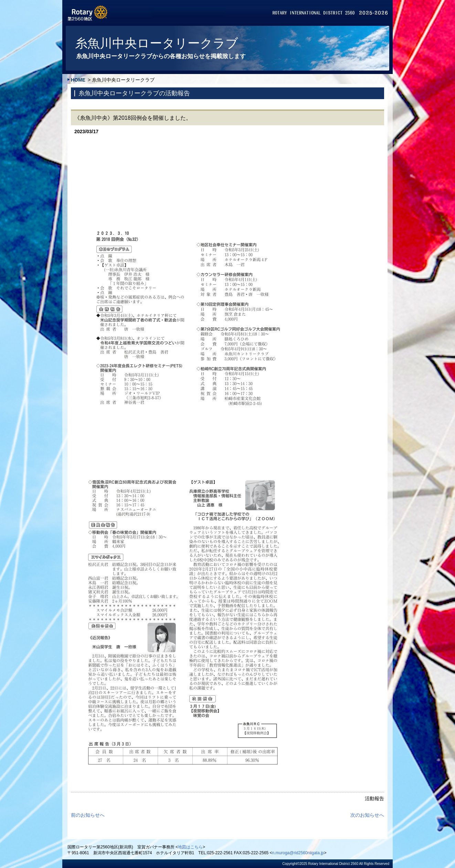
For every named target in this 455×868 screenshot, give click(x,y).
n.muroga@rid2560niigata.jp (298, 853)
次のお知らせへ (367, 815)
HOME (78, 80)
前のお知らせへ (88, 815)
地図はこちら (190, 847)
